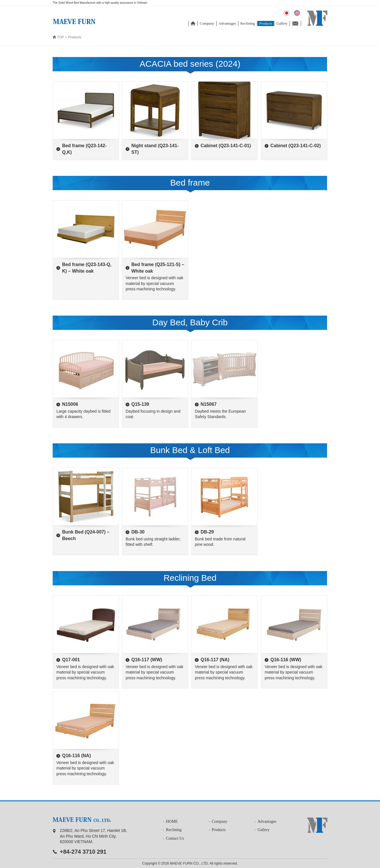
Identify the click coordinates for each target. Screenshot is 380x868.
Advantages (227, 23)
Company (207, 23)
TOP (60, 37)
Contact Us (175, 838)
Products (266, 23)
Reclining (248, 23)
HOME (172, 821)
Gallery (282, 23)
